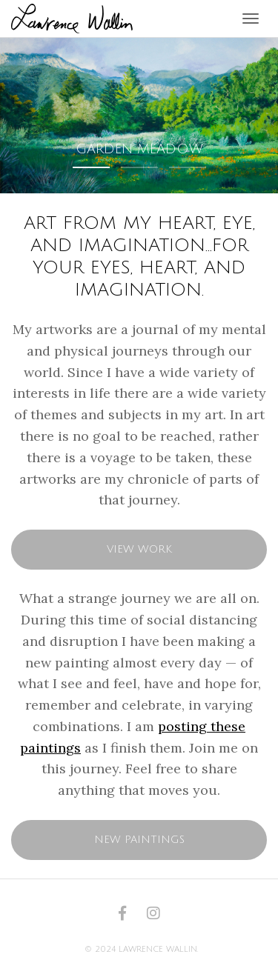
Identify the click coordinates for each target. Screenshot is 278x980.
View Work (139, 549)
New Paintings (139, 840)
